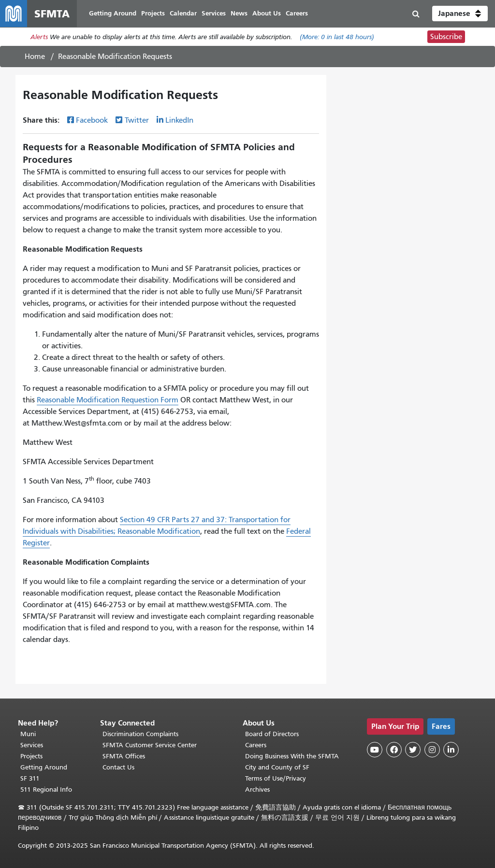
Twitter (137, 120)
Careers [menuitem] (297, 13)
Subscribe (446, 37)
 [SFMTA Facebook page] (394, 750)
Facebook (92, 120)
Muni (28, 734)
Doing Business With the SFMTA (292, 756)
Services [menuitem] (214, 13)
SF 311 (30, 778)
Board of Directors (272, 734)
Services (32, 745)
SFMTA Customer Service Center (150, 745)
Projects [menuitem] (153, 13)
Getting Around (44, 767)
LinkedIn (179, 120)
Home (35, 57)
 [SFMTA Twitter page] (413, 750)
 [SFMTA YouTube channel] (375, 750)
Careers (256, 745)
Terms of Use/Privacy (276, 778)
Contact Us (118, 767)
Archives (257, 790)
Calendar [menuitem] (183, 13)
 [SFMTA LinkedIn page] (451, 750)
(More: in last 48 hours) (337, 37)
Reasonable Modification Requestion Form (108, 400)
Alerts (39, 37)
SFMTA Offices (124, 756)
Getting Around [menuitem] (113, 13)
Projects (31, 756)
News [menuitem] (239, 13)
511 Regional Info (46, 790)
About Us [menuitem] (267, 13)
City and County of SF (277, 767)
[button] (460, 14)
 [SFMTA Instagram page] (432, 750)
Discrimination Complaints (140, 734)
